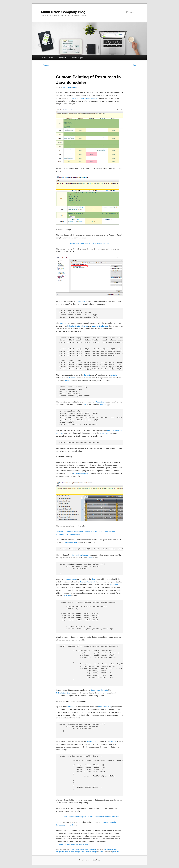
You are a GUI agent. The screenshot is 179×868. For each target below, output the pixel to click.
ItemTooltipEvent (105, 707)
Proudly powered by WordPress (89, 860)
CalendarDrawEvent (87, 582)
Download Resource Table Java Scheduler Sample (89, 243)
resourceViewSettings (100, 326)
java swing (107, 850)
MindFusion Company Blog (63, 12)
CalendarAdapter (70, 579)
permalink (116, 852)
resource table (69, 852)
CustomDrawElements (82, 473)
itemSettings (83, 326)
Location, (119, 430)
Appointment (101, 402)
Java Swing (75, 850)
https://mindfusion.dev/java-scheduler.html (72, 844)
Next (136, 65)
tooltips (94, 852)
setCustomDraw (71, 543)
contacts (114, 375)
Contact (87, 375)
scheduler (88, 852)
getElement (114, 585)
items (84, 405)
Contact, (67, 381)
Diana (75, 88)
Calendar (82, 301)
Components (62, 58)
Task (62, 433)
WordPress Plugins (76, 58)
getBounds (67, 596)
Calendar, (72, 378)
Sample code (84, 850)
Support (52, 58)
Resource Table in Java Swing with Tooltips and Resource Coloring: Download (90, 817)
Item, (58, 433)
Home (44, 58)
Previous (45, 65)
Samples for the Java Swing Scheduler (84, 98)
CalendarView (73, 326)
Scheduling (92, 850)
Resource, (111, 430)
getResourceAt (92, 741)
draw (91, 558)
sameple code (79, 852)
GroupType (104, 433)
